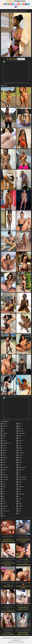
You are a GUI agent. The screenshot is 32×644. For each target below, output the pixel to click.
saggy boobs (21, 467)
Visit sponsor (21, 59)
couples (4, 475)
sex (18, 472)
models (20, 441)
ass (3, 431)
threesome (21, 494)
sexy (19, 475)
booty (3, 462)
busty (3, 465)
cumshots (4, 479)
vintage (20, 506)
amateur (4, 426)
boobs (3, 460)
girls (3, 499)
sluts (19, 484)
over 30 (20, 455)
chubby (4, 470)
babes (3, 436)
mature (19, 436)
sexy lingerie (21, 477)
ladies (19, 424)
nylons (19, 450)
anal (3, 429)
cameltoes (5, 467)
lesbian (19, 429)
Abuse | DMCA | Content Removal (12, 638)
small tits (20, 487)
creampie (4, 477)
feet (3, 492)
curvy (3, 484)
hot (3, 513)
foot (3, 494)
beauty (4, 445)
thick (19, 492)
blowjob (4, 458)
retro (19, 465)
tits (18, 496)
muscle (19, 445)
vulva (19, 508)
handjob (4, 506)
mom (19, 443)
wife (19, 511)
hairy (3, 504)
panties (20, 458)
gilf (2, 496)
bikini (3, 455)
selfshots (20, 470)
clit (2, 472)
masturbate (21, 433)
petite (19, 460)
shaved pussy (22, 479)
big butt (4, 450)
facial (3, 487)
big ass (4, 448)
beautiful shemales (7, 443)
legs (19, 426)
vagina (19, 504)
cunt (3, 482)
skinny (19, 482)
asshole (4, 433)
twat (19, 501)
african (4, 424)
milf (18, 438)
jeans (3, 516)
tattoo (19, 489)
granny (4, 501)
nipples (19, 448)
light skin (20, 431)
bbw (3, 438)
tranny (19, 499)
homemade (5, 511)
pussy (19, 462)
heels (3, 508)
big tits (4, 453)
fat (2, 489)
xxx (18, 513)
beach (3, 441)
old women (21, 453)
